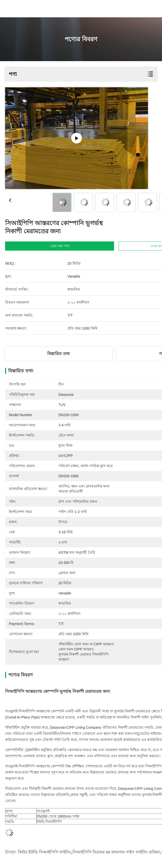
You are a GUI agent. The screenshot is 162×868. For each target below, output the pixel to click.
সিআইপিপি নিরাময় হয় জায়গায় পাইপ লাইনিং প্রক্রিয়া (116, 852)
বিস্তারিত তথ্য (58, 354)
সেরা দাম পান (60, 246)
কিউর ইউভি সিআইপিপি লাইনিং (45, 852)
